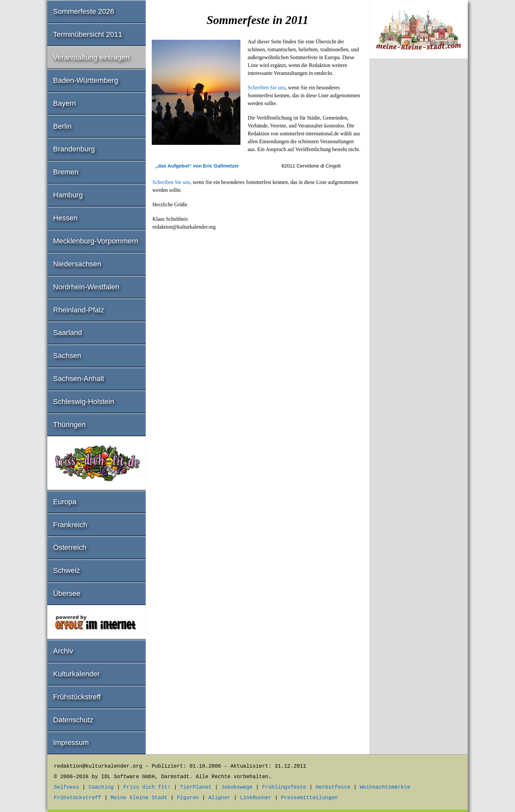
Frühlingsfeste (284, 787)
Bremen (66, 172)
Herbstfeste (333, 787)
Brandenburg (74, 149)
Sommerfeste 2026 (84, 11)
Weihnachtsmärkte (385, 787)
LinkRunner (256, 798)
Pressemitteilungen (309, 798)
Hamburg (68, 195)
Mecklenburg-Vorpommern (96, 241)
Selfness (67, 787)
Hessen (66, 218)
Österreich (70, 547)
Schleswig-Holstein (84, 402)
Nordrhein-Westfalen (86, 287)
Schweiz (67, 570)
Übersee (67, 593)
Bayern (65, 103)
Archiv (63, 651)
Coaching (101, 787)
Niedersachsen (77, 264)
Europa (65, 502)
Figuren (188, 798)
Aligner (220, 798)
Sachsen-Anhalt (79, 379)
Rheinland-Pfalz (79, 310)
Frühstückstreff (77, 697)
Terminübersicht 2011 (88, 34)
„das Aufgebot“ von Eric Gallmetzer (197, 166)
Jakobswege (237, 787)
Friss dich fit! (147, 787)
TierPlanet (196, 787)
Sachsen (67, 356)
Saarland (68, 333)
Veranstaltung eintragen (91, 57)
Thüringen (69, 425)
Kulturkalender (77, 674)
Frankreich (70, 525)
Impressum (71, 743)
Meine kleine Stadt (139, 798)
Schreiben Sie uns (267, 88)
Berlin (62, 126)
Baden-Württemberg (86, 80)
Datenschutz (73, 720)
